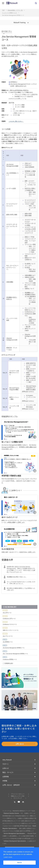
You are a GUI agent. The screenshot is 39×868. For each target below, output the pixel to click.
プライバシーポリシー (18, 794)
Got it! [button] (19, 863)
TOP (3, 10)
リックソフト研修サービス (10, 13)
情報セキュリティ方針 (18, 796)
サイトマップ (18, 798)
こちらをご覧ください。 (16, 121)
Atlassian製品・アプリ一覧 (15, 10)
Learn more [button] (8, 857)
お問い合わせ (20, 744)
